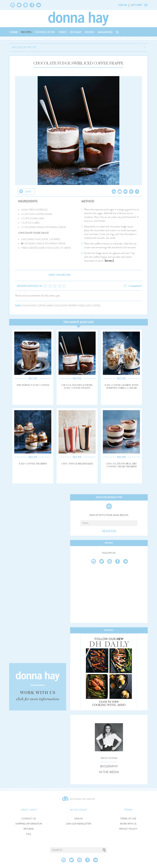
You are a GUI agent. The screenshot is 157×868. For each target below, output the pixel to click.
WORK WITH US (128, 824)
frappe (72, 306)
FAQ (29, 834)
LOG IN (123, 5)
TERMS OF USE (128, 819)
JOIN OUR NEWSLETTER (78, 824)
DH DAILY (76, 32)
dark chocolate (57, 306)
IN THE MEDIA (109, 772)
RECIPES (26, 32)
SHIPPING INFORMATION (29, 824)
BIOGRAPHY (109, 766)
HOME (14, 32)
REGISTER (109, 531)
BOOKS (90, 32)
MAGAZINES (105, 32)
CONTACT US (29, 819)
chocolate (29, 306)
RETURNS (29, 829)
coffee (41, 306)
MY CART (136, 5)
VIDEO (63, 32)
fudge (81, 306)
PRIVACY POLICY (128, 829)
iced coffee (93, 306)
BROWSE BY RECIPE (24, 47)
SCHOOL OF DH (45, 32)
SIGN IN (78, 819)
